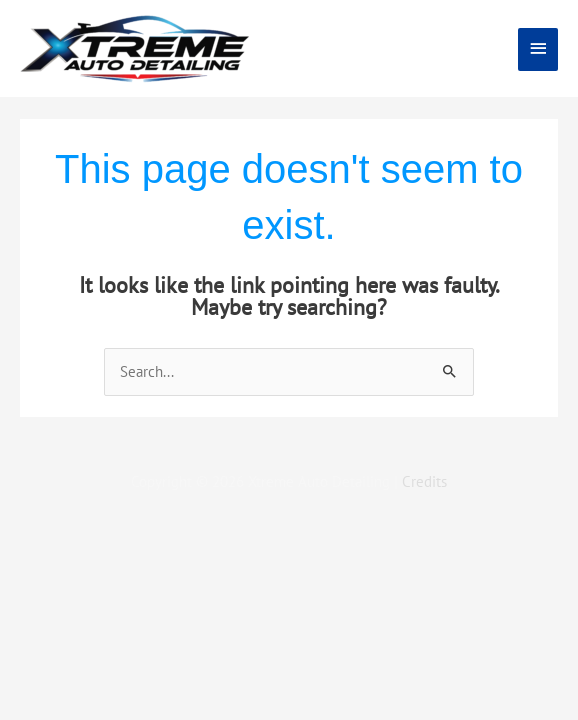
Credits (424, 481)
